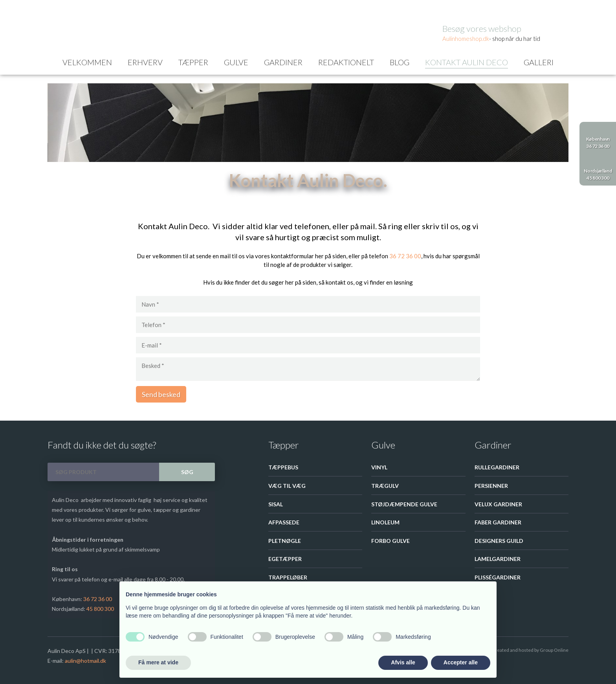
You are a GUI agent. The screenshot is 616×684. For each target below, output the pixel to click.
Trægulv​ (385, 486)
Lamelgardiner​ (498, 559)
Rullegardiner (497, 467)
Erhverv (145, 62)
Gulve (236, 62)
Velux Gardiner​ (498, 504)
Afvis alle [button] (403, 662)
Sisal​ (276, 504)
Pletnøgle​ (285, 541)
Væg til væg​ (287, 486)
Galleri (539, 62)
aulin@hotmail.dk (85, 661)
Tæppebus (283, 467)
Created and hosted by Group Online (530, 650)
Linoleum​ (385, 522)
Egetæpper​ (285, 559)
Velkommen (87, 62)
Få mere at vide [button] (158, 662)
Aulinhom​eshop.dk (466, 39)
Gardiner (283, 62)
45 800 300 (100, 609)
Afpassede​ (284, 522)
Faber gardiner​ (498, 522)
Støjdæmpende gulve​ (404, 504)
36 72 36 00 (405, 256)
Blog (400, 62)
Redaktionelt (346, 62)
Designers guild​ (499, 541)
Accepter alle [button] (461, 662)
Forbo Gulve (390, 541)
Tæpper (193, 62)
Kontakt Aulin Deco (467, 62)
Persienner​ (491, 486)
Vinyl (379, 467)
